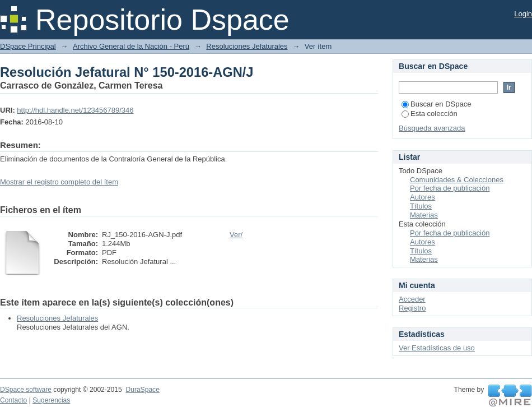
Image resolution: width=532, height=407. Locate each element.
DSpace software (26, 390)
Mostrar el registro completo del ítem (59, 182)
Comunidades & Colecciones (457, 180)
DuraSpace (142, 390)
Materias (424, 215)
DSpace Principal (28, 46)
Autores (423, 197)
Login (523, 14)
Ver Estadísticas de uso (437, 348)
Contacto (13, 400)
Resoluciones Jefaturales (247, 46)
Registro (412, 308)
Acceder (412, 299)
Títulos (421, 206)
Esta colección (430, 114)
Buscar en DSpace (436, 104)
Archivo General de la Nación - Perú (131, 46)
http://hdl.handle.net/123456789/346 (75, 110)
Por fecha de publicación (450, 188)
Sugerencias (51, 400)
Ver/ (236, 235)
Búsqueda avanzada (432, 128)
